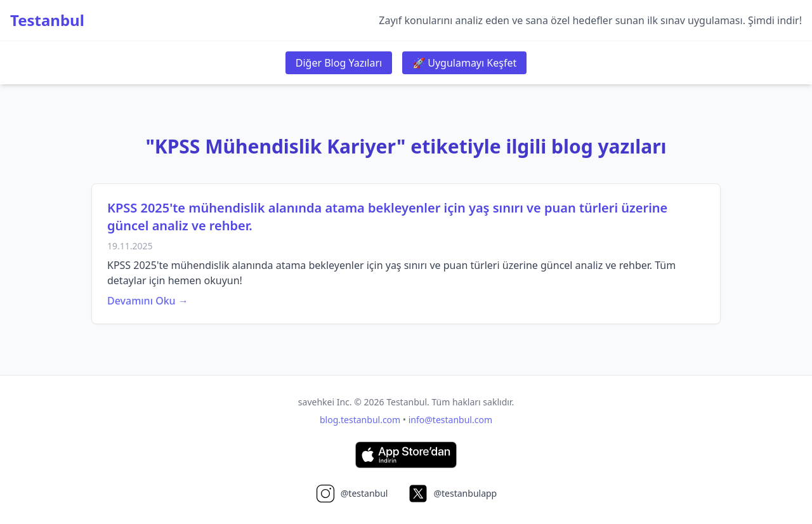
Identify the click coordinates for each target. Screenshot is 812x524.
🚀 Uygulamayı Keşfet (464, 63)
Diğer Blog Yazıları (339, 63)
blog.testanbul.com (360, 420)
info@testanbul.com (450, 420)
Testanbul (47, 20)
